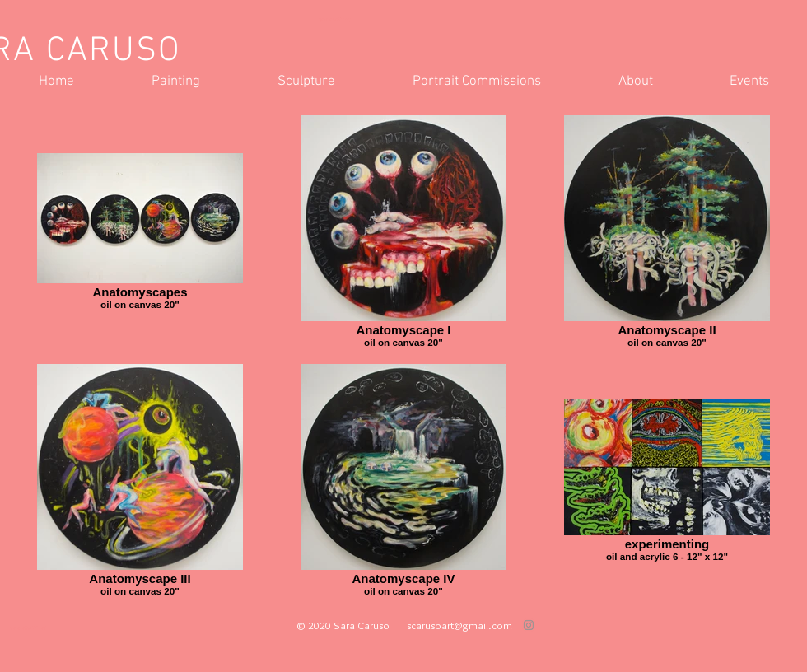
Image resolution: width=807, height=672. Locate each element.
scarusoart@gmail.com (459, 625)
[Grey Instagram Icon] (529, 625)
